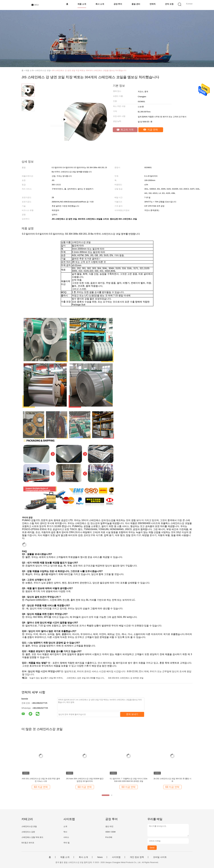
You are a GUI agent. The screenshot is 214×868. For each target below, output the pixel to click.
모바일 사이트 (160, 857)
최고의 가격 (125, 130)
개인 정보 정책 (137, 857)
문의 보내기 (132, 714)
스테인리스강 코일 (29, 826)
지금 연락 (151, 130)
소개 (65, 826)
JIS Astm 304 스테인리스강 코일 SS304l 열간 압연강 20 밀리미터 (85, 780)
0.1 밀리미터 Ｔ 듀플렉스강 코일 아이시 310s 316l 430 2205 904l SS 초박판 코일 (129, 780)
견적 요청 (169, 4)
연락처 (153, 4)
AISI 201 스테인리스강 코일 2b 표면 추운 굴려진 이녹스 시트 (41, 780)
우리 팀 (67, 843)
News (100, 857)
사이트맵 (116, 857)
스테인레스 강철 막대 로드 (33, 837)
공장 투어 (118, 4)
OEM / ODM (110, 832)
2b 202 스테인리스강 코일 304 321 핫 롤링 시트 (172, 780)
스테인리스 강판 (28, 832)
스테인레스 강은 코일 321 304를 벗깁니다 (85, 678)
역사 (65, 832)
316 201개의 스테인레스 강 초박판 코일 (126, 678)
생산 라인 (109, 826)
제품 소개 (82, 4)
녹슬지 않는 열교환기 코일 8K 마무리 (46, 678)
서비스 (66, 837)
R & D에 (109, 837)
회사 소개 (100, 4)
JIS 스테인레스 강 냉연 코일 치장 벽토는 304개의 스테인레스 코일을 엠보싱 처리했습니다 (89, 70)
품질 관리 (136, 4)
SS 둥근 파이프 (28, 843)
